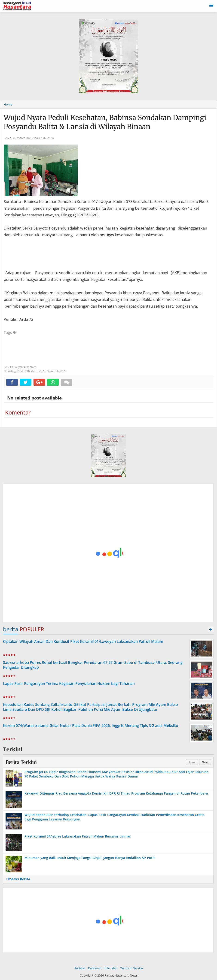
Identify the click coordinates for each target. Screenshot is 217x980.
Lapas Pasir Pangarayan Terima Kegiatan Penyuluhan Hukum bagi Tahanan (69, 684)
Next (205, 762)
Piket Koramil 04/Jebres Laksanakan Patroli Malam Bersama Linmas (78, 836)
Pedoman (95, 968)
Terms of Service (132, 968)
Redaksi (80, 968)
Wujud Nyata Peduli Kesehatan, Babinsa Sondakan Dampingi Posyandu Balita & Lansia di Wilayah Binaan (105, 122)
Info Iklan (111, 968)
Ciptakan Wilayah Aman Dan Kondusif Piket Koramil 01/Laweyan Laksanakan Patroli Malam (83, 641)
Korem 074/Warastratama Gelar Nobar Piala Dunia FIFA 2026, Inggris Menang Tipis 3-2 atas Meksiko (91, 726)
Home (8, 104)
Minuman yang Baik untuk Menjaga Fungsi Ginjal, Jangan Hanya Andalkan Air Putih (90, 858)
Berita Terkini (21, 762)
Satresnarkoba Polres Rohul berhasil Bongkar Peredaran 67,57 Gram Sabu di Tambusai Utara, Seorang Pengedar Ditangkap (93, 665)
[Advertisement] (108, 553)
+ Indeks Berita (18, 879)
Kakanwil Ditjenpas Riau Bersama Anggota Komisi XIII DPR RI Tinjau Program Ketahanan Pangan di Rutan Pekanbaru (116, 793)
